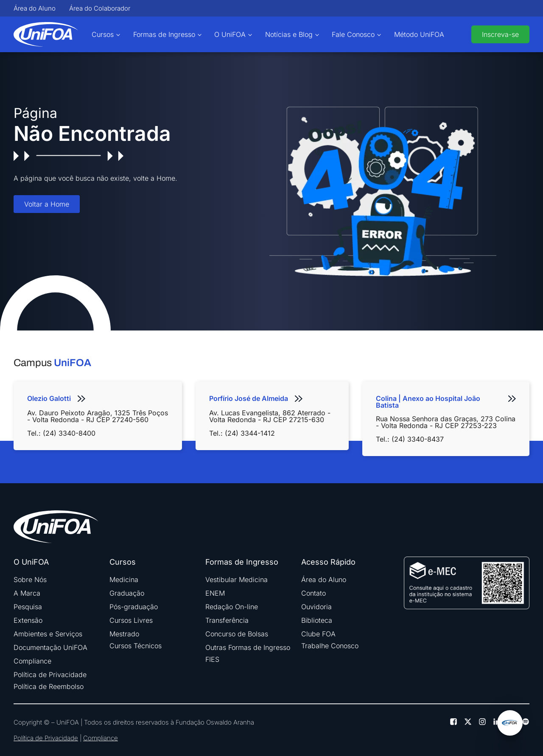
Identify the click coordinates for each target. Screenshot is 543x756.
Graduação (127, 593)
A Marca (27, 593)
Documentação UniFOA (50, 647)
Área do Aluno (35, 8)
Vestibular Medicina (237, 580)
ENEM (215, 593)
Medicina (124, 580)
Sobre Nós (30, 580)
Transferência (227, 620)
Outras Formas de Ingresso (248, 647)
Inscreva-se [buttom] (500, 34)
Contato (313, 593)
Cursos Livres (131, 620)
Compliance (32, 661)
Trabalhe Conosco (330, 646)
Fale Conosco (353, 34)
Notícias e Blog (289, 34)
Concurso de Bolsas (237, 634)
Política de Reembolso (49, 686)
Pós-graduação (134, 607)
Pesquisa (28, 607)
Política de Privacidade (50, 675)
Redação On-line (232, 607)
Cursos (103, 34)
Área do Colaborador (100, 8)
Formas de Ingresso (164, 34)
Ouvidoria (316, 607)
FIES (212, 659)
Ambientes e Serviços (48, 634)
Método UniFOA (419, 34)
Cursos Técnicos (136, 646)
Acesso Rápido (328, 562)
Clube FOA (318, 634)
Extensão (28, 620)
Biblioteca (317, 620)
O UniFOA (230, 34)
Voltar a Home (47, 204)
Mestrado (124, 634)
